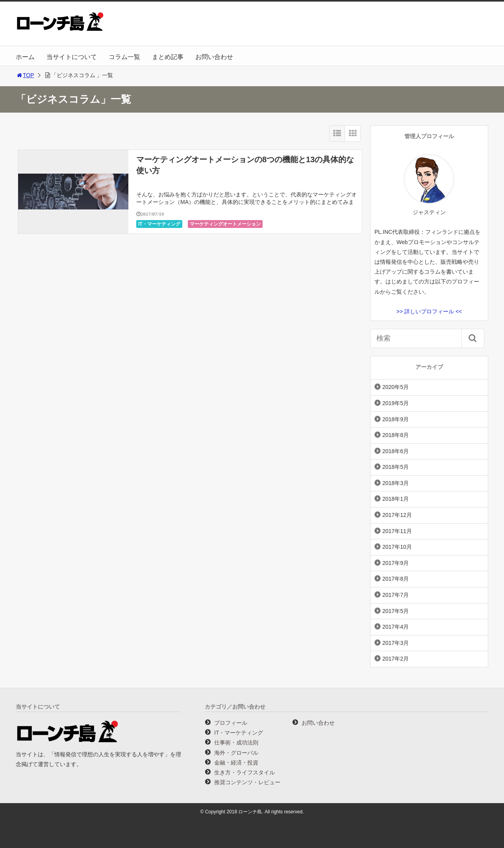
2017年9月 (396, 563)
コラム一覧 (124, 57)
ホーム (25, 57)
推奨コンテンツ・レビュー (247, 782)
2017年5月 (396, 611)
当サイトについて (72, 57)
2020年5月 (396, 387)
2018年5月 (396, 467)
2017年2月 (396, 659)
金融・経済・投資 (236, 763)
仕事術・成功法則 (236, 742)
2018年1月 (396, 499)
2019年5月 (396, 403)
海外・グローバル (236, 753)
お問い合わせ (214, 57)
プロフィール (231, 723)
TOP (25, 75)
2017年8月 (396, 579)
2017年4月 (396, 627)
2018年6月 (396, 451)
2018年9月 (396, 419)
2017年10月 (397, 547)
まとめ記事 (168, 57)
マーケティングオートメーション (225, 224)
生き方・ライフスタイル (245, 772)
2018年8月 (396, 435)
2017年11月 (397, 531)
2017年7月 (396, 595)
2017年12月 (397, 515)
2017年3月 (396, 643)
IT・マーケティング (159, 224)
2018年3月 (396, 483)
